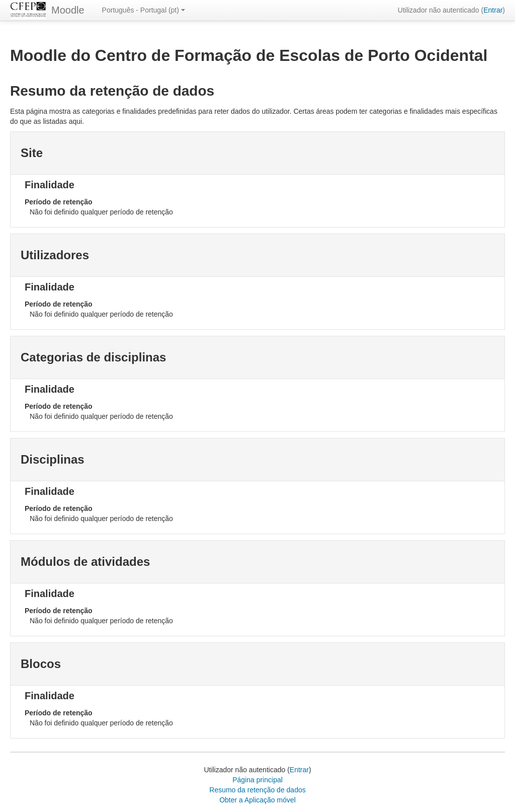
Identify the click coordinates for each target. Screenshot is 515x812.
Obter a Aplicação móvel (257, 800)
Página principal (257, 780)
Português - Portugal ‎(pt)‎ (144, 10)
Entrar (493, 10)
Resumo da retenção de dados (257, 790)
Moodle (68, 10)
